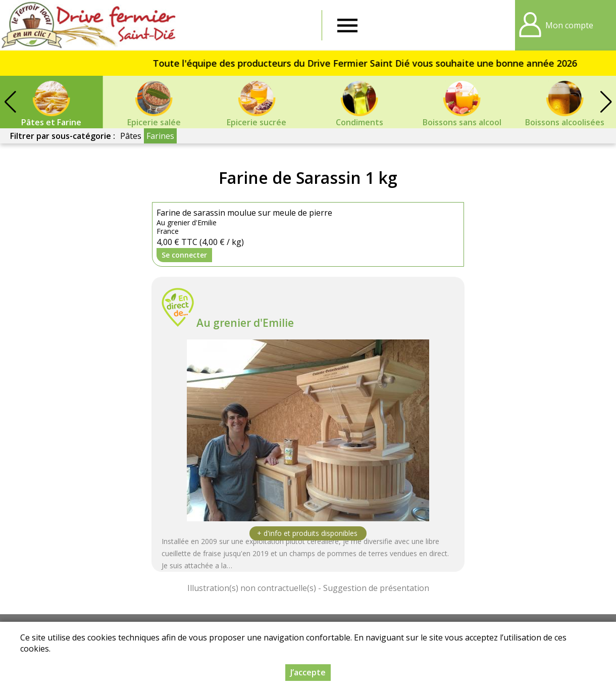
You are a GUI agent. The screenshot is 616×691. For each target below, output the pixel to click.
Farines (160, 136)
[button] (606, 102)
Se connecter (184, 255)
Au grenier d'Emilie (245, 323)
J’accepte (308, 672)
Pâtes (131, 136)
